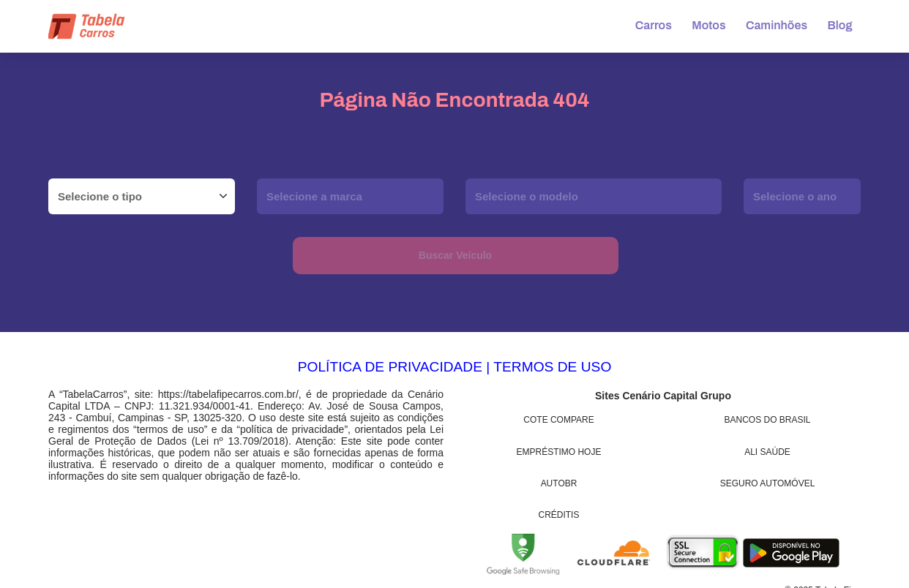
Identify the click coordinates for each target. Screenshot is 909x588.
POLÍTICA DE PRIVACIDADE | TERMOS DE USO (455, 367)
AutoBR (559, 483)
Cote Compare (558, 420)
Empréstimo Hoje (559, 452)
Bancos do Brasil (768, 420)
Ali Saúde (767, 452)
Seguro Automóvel (768, 483)
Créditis (559, 515)
